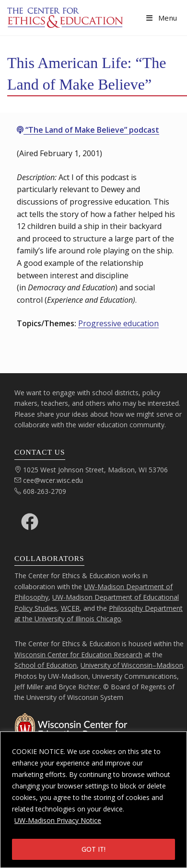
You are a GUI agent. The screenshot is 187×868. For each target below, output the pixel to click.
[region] (93, 800)
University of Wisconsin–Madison (132, 665)
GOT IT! (93, 849)
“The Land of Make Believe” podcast (88, 130)
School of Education (46, 665)
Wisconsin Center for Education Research (78, 655)
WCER (70, 608)
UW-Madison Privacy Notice (58, 820)
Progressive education (118, 323)
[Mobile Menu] (162, 18)
